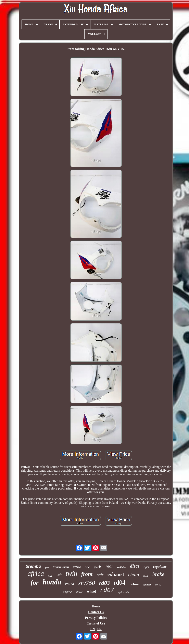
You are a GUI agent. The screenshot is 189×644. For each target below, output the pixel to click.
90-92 (158, 585)
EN (92, 629)
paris (98, 566)
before (134, 584)
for (35, 582)
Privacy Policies (96, 618)
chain (134, 574)
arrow (77, 567)
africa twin (123, 592)
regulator (160, 567)
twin (71, 573)
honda (52, 582)
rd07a (70, 584)
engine (67, 592)
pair (100, 575)
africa (36, 573)
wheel (91, 592)
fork (47, 568)
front (87, 574)
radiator (122, 567)
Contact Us (96, 612)
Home (96, 606)
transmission (61, 567)
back (50, 576)
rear (109, 566)
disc (87, 567)
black (146, 576)
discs (135, 566)
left (59, 575)
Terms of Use (96, 623)
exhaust (116, 574)
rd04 (120, 583)
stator (79, 592)
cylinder (147, 585)
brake (158, 574)
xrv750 (86, 583)
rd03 (104, 583)
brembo (33, 566)
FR (99, 629)
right (146, 567)
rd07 (107, 590)
